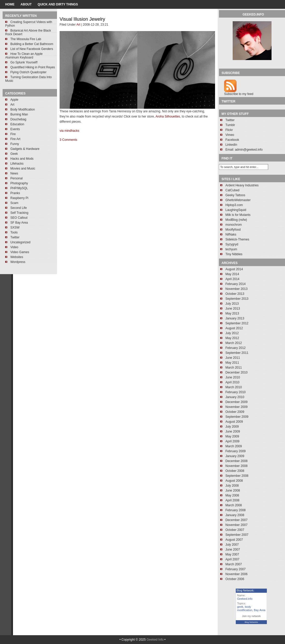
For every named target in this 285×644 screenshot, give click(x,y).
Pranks (15, 193)
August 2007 (234, 540)
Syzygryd (232, 244)
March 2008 (234, 505)
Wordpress (18, 262)
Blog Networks (251, 622)
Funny (15, 144)
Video (14, 247)
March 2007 (234, 564)
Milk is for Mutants (238, 215)
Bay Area (260, 610)
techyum (231, 249)
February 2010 (236, 392)
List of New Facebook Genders (32, 49)
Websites (17, 257)
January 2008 (235, 515)
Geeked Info (155, 640)
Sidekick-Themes (237, 239)
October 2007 (235, 530)
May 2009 (232, 436)
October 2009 (235, 412)
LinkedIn (231, 145)
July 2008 (232, 486)
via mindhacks (69, 131)
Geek (14, 154)
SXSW (15, 228)
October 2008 (235, 471)
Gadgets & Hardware (25, 149)
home (10, 4)
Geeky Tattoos (235, 195)
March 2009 (234, 446)
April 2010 (232, 382)
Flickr (229, 130)
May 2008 (232, 495)
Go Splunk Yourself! (24, 62)
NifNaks (231, 235)
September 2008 (237, 476)
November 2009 (236, 407)
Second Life (19, 208)
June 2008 (233, 491)
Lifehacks (17, 164)
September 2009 (237, 417)
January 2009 (235, 456)
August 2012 (234, 328)
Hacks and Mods (22, 159)
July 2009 (232, 427)
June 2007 (233, 550)
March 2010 (234, 387)
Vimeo (230, 135)
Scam (14, 203)
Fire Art (15, 139)
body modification (245, 608)
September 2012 (237, 323)
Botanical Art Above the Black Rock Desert (28, 32)
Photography (19, 183)
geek (240, 607)
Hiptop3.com (234, 205)
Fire (13, 134)
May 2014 (232, 274)
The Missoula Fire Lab (26, 39)
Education (17, 124)
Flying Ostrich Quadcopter (28, 72)
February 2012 (236, 348)
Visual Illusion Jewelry (82, 19)
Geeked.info (245, 599)
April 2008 (232, 500)
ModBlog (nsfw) (236, 220)
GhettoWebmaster (238, 200)
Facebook (232, 140)
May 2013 (232, 313)
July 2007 (232, 545)
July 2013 (232, 304)
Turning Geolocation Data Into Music (28, 79)
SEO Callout (19, 218)
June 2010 (233, 377)
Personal (16, 178)
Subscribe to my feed (239, 94)
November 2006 (236, 574)
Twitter (15, 237)
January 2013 (235, 318)
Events (15, 129)
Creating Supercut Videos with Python (29, 24)
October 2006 (235, 579)
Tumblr (230, 125)
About (26, 4)
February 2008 (236, 510)
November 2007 (236, 525)
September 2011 (237, 353)
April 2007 (232, 559)
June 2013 (233, 309)
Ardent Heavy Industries (242, 185)
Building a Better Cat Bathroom (32, 44)
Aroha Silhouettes (168, 116)
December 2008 (236, 461)
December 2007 (236, 520)
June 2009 (233, 431)
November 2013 (236, 289)
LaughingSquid (236, 210)
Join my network (251, 616)
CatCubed (232, 190)
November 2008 (236, 466)
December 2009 (236, 402)
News (14, 173)
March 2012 (234, 343)
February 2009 (236, 451)
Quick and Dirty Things (58, 4)
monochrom (234, 225)
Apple (14, 100)
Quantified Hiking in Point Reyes (33, 67)
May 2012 (232, 338)
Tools (14, 232)
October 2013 (235, 294)
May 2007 (232, 554)
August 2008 (234, 481)
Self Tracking (19, 213)
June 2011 (233, 358)
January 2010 (235, 397)
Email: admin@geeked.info (244, 150)
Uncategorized (20, 242)
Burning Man (19, 114)
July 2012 (232, 333)
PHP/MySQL (19, 188)
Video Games (20, 252)
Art (12, 105)
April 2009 (232, 441)
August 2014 (234, 269)
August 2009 (234, 422)
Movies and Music (23, 169)
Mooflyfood (233, 230)
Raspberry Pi (19, 198)
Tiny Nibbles (234, 254)
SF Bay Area (19, 223)
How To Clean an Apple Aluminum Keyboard (24, 56)
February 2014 (236, 284)
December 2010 (236, 372)
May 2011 (232, 363)
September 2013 (237, 299)
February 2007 (236, 569)
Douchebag (18, 119)
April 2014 (232, 279)
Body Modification (23, 109)
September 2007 (237, 535)
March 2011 (234, 368)
